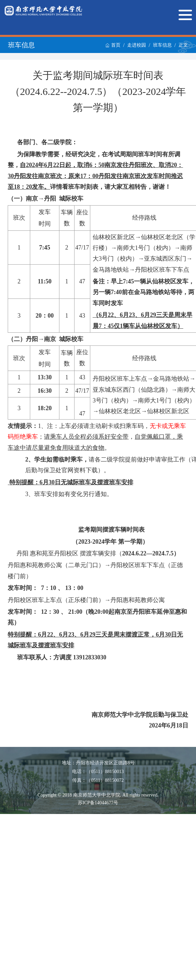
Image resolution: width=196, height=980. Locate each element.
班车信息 (162, 45)
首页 (113, 45)
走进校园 (137, 45)
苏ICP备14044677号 (98, 803)
